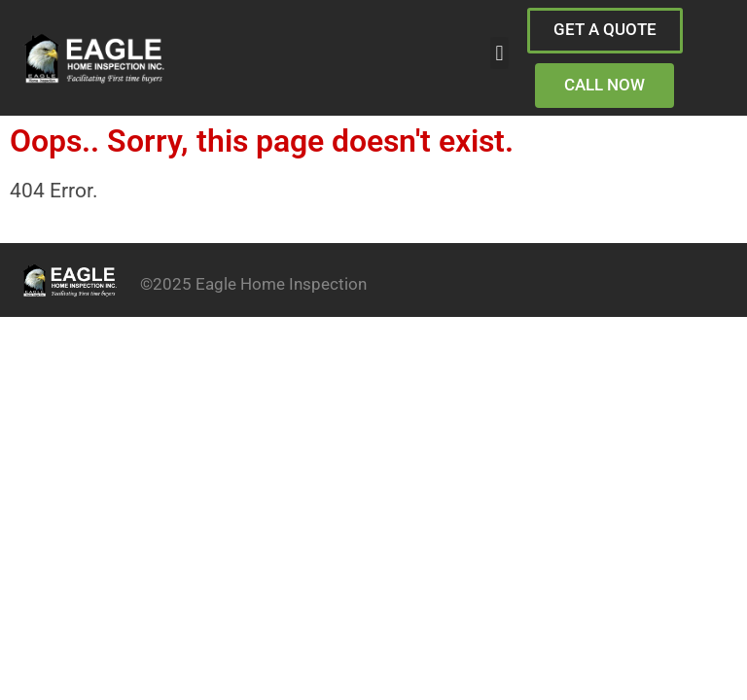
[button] (499, 53)
